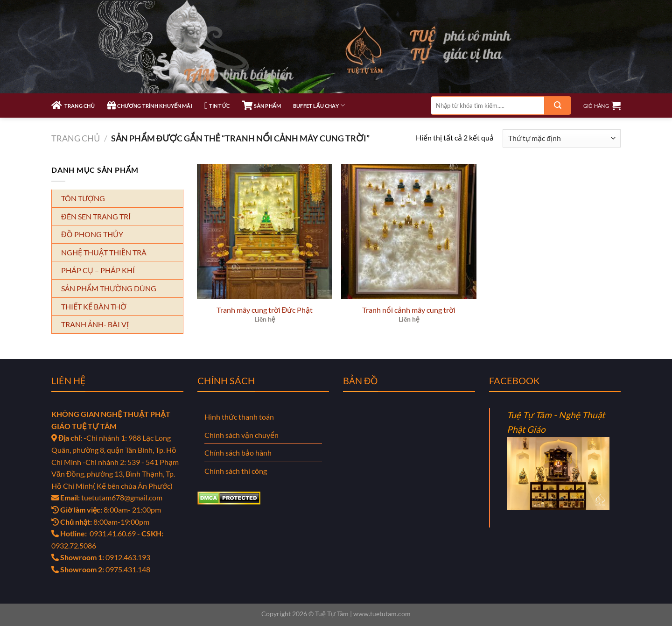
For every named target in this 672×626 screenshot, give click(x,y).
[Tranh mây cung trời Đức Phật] (265, 232)
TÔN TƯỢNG (83, 198)
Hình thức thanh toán (239, 417)
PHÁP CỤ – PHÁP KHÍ (98, 270)
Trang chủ (76, 138)
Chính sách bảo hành (238, 453)
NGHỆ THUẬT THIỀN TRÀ (104, 252)
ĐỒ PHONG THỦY (92, 234)
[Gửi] (558, 106)
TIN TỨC (217, 106)
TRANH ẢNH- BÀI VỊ (95, 324)
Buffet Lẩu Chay (319, 105)
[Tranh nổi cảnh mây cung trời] (409, 232)
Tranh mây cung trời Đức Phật (265, 310)
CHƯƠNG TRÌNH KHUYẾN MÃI (150, 106)
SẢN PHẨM (262, 106)
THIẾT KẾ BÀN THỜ (94, 306)
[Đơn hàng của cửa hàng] (562, 138)
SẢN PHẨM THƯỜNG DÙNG (109, 288)
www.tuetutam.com (382, 614)
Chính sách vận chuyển (241, 435)
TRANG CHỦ (73, 106)
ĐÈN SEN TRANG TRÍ (96, 216)
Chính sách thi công (236, 471)
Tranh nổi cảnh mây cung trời (409, 310)
